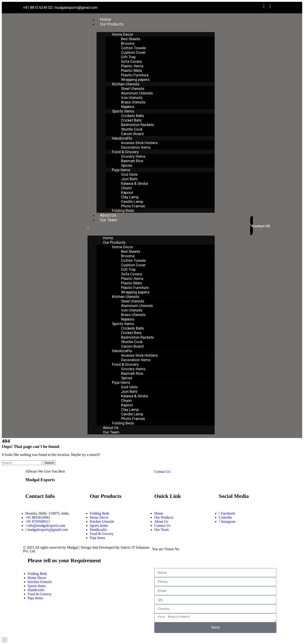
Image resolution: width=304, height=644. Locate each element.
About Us (108, 215)
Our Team (109, 220)
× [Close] (5, 640)
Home (106, 19)
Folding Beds (123, 211)
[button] (151, 228)
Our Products (112, 24)
